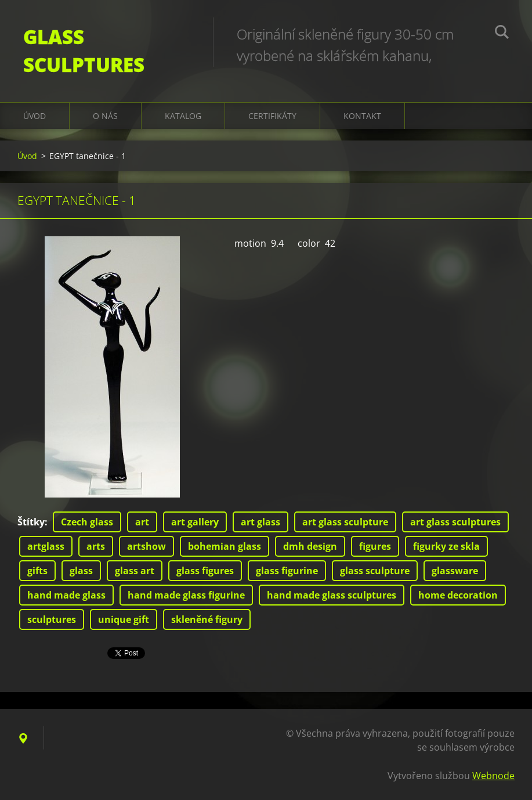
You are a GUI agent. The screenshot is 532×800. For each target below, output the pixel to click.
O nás (105, 116)
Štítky (31, 522)
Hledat (502, 34)
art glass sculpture (345, 522)
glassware (455, 571)
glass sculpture (375, 571)
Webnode (493, 776)
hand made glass (66, 595)
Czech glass (87, 522)
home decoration (458, 595)
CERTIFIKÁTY (272, 116)
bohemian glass (225, 546)
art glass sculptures (455, 522)
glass (81, 571)
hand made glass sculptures (332, 595)
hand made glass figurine (186, 595)
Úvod (35, 116)
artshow (146, 546)
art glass (260, 522)
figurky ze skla (446, 546)
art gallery (195, 522)
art (142, 522)
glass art (135, 571)
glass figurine (287, 571)
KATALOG (183, 116)
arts (96, 546)
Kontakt (362, 116)
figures (375, 546)
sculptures (52, 619)
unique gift (124, 619)
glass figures (205, 571)
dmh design (310, 546)
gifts (37, 571)
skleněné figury (207, 619)
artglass (46, 546)
